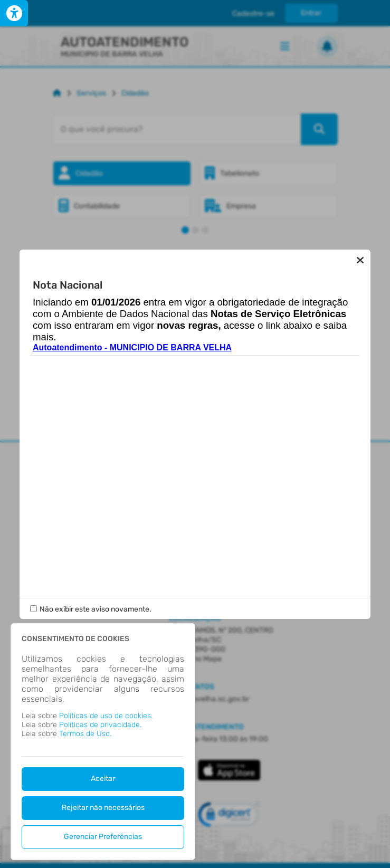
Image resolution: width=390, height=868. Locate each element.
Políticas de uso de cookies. (106, 716)
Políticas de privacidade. (100, 725)
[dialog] (103, 742)
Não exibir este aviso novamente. (96, 609)
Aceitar (103, 779)
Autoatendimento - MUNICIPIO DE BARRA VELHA (132, 347)
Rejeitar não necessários (103, 808)
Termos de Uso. (85, 734)
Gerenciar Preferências (103, 837)
